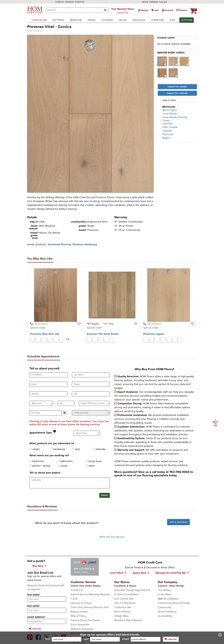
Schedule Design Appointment (132, 590)
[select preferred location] (94, 403)
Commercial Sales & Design (174, 603)
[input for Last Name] (91, 375)
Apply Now (139, 573)
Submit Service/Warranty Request (90, 594)
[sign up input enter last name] (47, 610)
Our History (164, 590)
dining (92, 20)
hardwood (58, 449)
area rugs (139, 20)
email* (141, 639)
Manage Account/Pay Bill (171, 573)
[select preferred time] (91, 413)
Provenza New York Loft (45, 334)
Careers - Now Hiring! (171, 586)
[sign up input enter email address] (47, 621)
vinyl (76, 449)
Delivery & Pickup (81, 603)
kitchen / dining (40, 466)
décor (123, 20)
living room (39, 20)
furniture (158, 20)
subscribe (171, 639)
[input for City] (91, 394)
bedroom (76, 20)
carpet (34, 449)
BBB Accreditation (168, 599)
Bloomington (170, 110)
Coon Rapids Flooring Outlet (175, 119)
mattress (58, 20)
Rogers (166, 138)
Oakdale (167, 131)
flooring (107, 20)
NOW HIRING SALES (154, 2)
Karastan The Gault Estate (103, 334)
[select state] (41, 403)
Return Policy (78, 616)
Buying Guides (79, 612)
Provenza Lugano (154, 334)
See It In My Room (125, 603)
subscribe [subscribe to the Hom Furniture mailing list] (35, 629)
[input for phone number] (91, 384)
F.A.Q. (74, 599)
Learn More (117, 573)
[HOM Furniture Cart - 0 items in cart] (193, 10)
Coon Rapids (170, 114)
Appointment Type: (41, 433)
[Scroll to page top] (215, 423)
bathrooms (65, 461)
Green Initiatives (167, 612)
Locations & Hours (125, 586)
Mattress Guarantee (82, 629)
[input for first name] (67, 639)
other (90, 466)
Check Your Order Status (86, 586)
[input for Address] (48, 394)
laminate (99, 449)
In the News (165, 594)
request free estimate (177, 93)
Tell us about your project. (45, 473)
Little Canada (170, 127)
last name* (34, 606)
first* (63, 639)
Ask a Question (178, 522)
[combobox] (74, 10)
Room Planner (122, 612)
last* (102, 639)
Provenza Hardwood (85, 244)
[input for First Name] (48, 375)
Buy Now (38, 566)
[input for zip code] (66, 403)
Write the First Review (112, 537)
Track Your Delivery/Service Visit (90, 607)
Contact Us (77, 590)
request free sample (177, 87)
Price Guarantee (80, 625)
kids (172, 20)
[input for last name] (105, 639)
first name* (34, 595)
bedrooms (37, 461)
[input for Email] (48, 384)
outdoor (187, 20)
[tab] (162, 61)
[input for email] (146, 639)
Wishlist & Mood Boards (128, 620)
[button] (123, 11)
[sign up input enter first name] (47, 599)
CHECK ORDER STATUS (70, 2)
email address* (36, 617)
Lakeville (167, 124)
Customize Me (123, 607)
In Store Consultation (126, 594)
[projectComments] (70, 483)
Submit (105, 495)
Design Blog (121, 616)
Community (164, 607)
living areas (94, 461)
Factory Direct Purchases (85, 620)
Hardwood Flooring (59, 244)
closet (62, 466)
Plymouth (168, 134)
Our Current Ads (124, 599)
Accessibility (165, 616)
